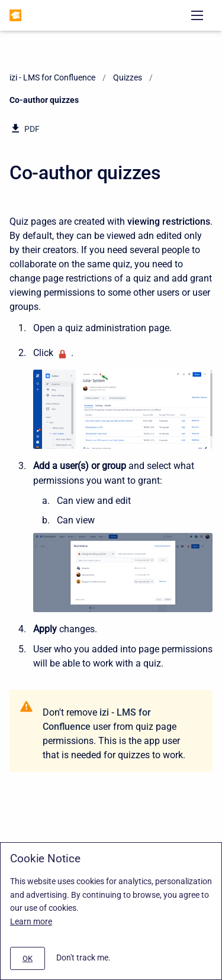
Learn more (31, 921)
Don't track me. (83, 958)
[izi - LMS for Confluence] (15, 15)
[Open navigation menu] (197, 15)
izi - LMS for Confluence (52, 77)
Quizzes (128, 77)
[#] (28, 958)
